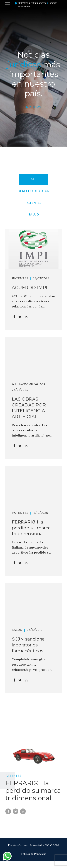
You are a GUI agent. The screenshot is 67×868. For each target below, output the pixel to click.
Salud (17, 630)
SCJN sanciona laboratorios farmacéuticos (28, 645)
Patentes (20, 278)
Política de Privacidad (34, 854)
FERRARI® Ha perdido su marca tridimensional (31, 528)
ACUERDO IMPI (30, 287)
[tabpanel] (33, 760)
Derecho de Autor (28, 384)
